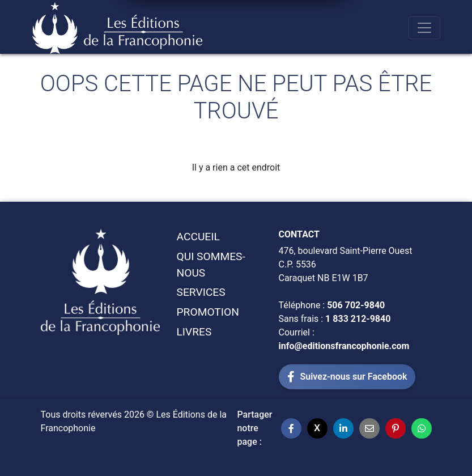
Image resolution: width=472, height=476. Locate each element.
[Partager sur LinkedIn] (343, 428)
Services (201, 292)
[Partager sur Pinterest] (396, 428)
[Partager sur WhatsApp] (422, 428)
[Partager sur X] (317, 428)
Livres (194, 332)
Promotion (208, 312)
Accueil (198, 237)
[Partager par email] (369, 428)
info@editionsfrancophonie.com (344, 346)
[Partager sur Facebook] (291, 428)
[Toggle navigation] (424, 28)
